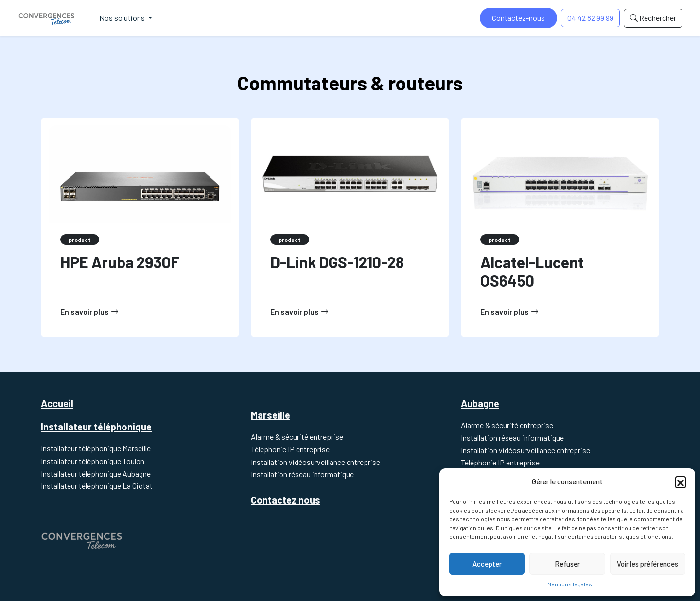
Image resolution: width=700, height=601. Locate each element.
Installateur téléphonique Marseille (96, 448)
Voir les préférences (647, 564)
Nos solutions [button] (123, 18)
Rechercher (653, 18)
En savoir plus (89, 312)
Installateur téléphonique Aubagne (96, 473)
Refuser (567, 564)
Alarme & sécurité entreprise (297, 437)
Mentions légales (570, 584)
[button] (681, 481)
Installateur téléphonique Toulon (93, 461)
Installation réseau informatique (302, 474)
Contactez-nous (518, 18)
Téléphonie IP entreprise (290, 449)
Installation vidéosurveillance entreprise (315, 462)
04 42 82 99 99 (590, 18)
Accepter (487, 564)
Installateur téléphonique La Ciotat (97, 486)
